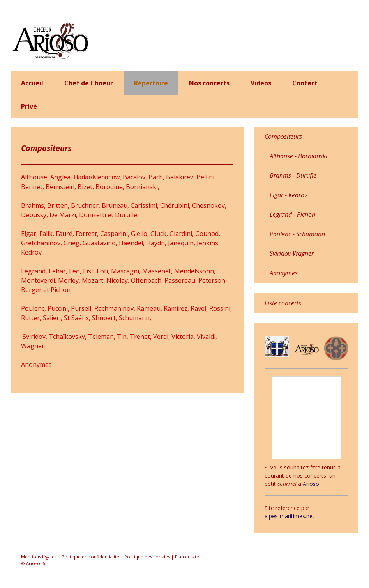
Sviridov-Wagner (292, 253)
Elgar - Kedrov (288, 195)
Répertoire (151, 83)
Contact (305, 83)
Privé (29, 106)
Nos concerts (209, 83)
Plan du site (187, 557)
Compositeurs (283, 136)
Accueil (32, 83)
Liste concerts (283, 303)
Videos (261, 83)
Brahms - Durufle (293, 175)
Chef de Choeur (89, 83)
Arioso (311, 484)
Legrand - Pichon (292, 214)
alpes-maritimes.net (290, 516)
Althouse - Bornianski (298, 156)
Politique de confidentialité (90, 557)
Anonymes (36, 365)
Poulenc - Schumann (297, 234)
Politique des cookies (147, 557)
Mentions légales (39, 557)
